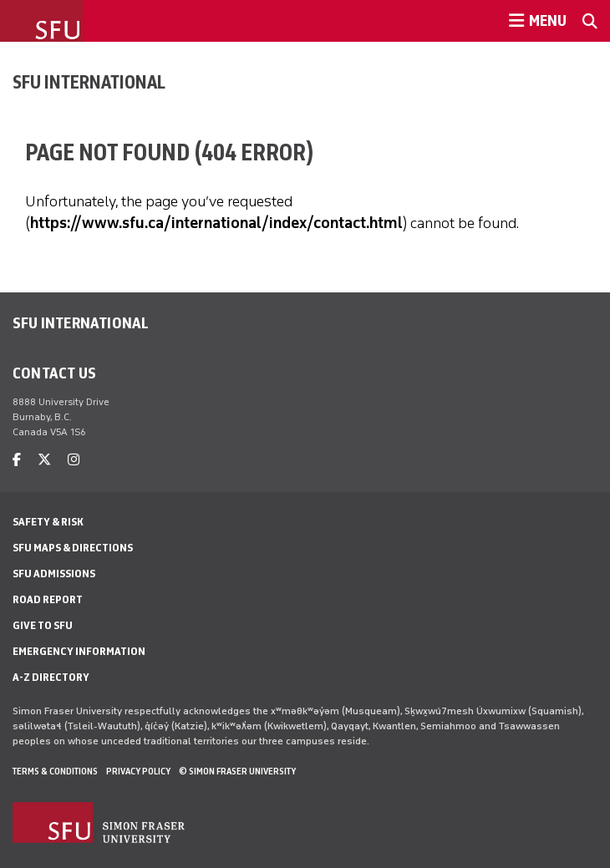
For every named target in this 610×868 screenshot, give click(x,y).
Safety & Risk (48, 522)
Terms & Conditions (55, 771)
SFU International (89, 82)
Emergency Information (79, 651)
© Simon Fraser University (237, 771)
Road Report (48, 599)
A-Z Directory (51, 677)
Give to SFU (43, 625)
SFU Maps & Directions (73, 548)
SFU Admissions (54, 574)
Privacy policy (138, 771)
